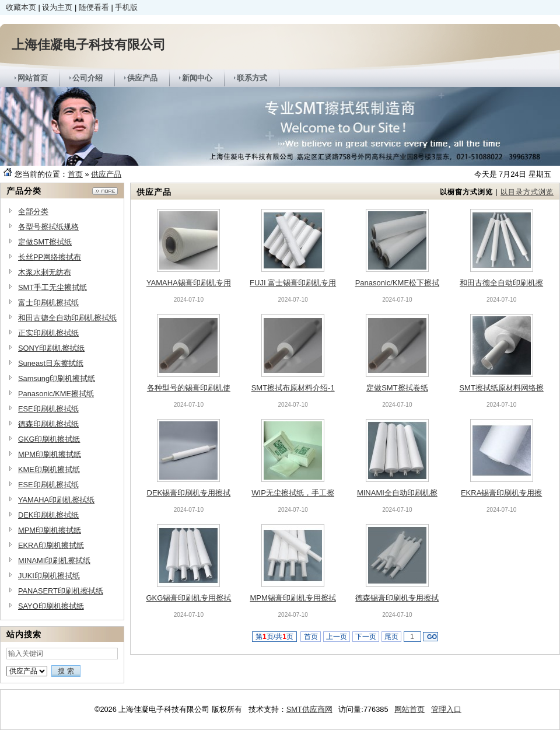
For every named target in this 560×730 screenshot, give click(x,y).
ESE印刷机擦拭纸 (48, 409)
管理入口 (446, 709)
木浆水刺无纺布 (45, 272)
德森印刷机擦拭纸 (48, 424)
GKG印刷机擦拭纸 (49, 439)
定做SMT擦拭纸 (45, 242)
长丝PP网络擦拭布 (50, 257)
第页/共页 (274, 637)
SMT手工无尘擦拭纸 (52, 287)
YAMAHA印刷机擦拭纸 (56, 500)
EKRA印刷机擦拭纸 (51, 545)
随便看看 (94, 7)
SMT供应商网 (309, 709)
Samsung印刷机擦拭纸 (57, 378)
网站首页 (409, 709)
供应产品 (106, 174)
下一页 (366, 637)
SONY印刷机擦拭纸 (51, 348)
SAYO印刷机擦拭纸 (51, 606)
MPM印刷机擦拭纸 (50, 454)
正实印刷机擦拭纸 (48, 333)
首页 (75, 174)
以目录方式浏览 (527, 192)
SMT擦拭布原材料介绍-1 (293, 388)
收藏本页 (21, 7)
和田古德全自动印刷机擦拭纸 (67, 318)
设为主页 (57, 7)
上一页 (337, 637)
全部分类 (33, 212)
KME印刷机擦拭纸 (49, 469)
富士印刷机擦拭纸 (48, 303)
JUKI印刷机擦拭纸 (49, 576)
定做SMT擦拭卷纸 (397, 388)
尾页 (392, 637)
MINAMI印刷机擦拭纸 (54, 560)
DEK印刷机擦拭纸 (48, 515)
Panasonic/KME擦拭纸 (56, 394)
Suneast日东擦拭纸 (51, 363)
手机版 (126, 7)
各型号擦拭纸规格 (48, 227)
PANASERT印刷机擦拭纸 (61, 591)
